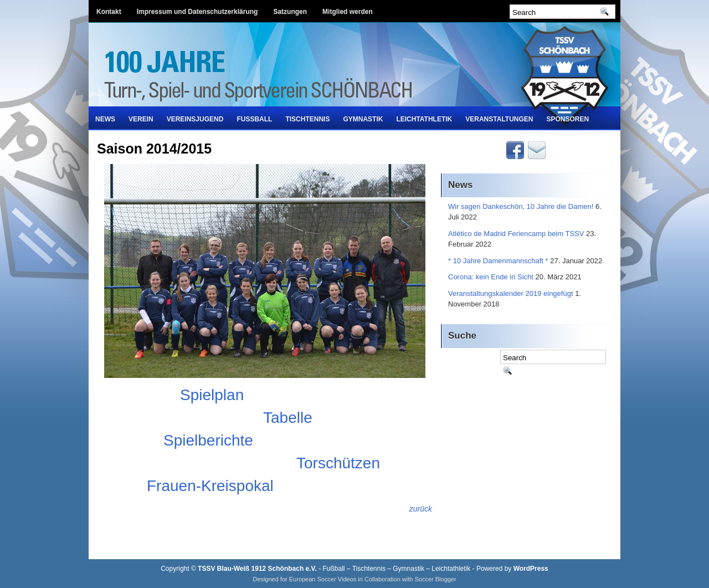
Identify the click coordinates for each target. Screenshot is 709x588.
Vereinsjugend (195, 119)
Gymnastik (363, 119)
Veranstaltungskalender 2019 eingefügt (511, 293)
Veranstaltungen (499, 119)
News (105, 119)
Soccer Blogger (435, 579)
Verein (141, 119)
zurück (421, 509)
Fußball (254, 119)
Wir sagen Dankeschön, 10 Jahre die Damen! (521, 206)
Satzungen (290, 12)
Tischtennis (307, 119)
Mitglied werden (348, 12)
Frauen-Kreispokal (210, 486)
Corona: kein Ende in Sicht (491, 277)
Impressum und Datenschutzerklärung (197, 12)
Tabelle (288, 418)
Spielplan (212, 395)
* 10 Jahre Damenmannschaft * (498, 261)
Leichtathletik (424, 119)
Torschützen (338, 463)
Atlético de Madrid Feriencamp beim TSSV (516, 234)
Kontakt (109, 12)
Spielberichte (208, 440)
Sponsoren (568, 119)
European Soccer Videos (323, 579)
